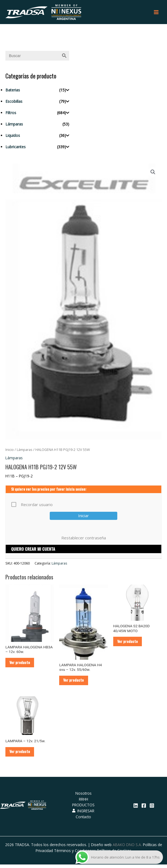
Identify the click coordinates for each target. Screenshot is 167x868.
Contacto (83, 820)
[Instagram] (152, 809)
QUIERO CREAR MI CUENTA (33, 550)
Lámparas (14, 126)
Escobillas (14, 103)
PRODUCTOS (83, 809)
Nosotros (83, 797)
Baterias (13, 92)
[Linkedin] (136, 809)
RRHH (83, 803)
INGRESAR (83, 814)
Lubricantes (16, 148)
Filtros (11, 114)
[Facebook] (144, 809)
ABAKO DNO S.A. (127, 848)
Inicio (10, 452)
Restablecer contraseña (84, 539)
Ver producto (21, 665)
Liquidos (13, 137)
